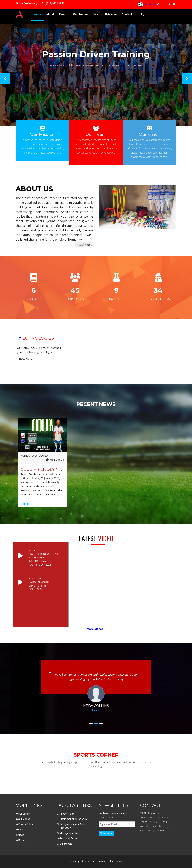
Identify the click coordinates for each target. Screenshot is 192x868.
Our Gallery (24, 814)
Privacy (111, 14)
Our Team (80, 14)
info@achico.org (157, 831)
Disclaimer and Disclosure (74, 819)
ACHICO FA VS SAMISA (35, 456)
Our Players (66, 844)
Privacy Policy (25, 824)
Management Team (71, 833)
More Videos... (96, 629)
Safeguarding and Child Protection (73, 826)
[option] (96, 75)
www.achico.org (160, 826)
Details (25, 504)
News (96, 14)
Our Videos (24, 819)
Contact (22, 840)
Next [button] (187, 79)
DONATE (147, 4)
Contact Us (129, 14)
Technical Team (68, 839)
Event (21, 830)
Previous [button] (5, 79)
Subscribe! (106, 834)
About (50, 14)
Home (37, 14)
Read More (84, 245)
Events (63, 14)
